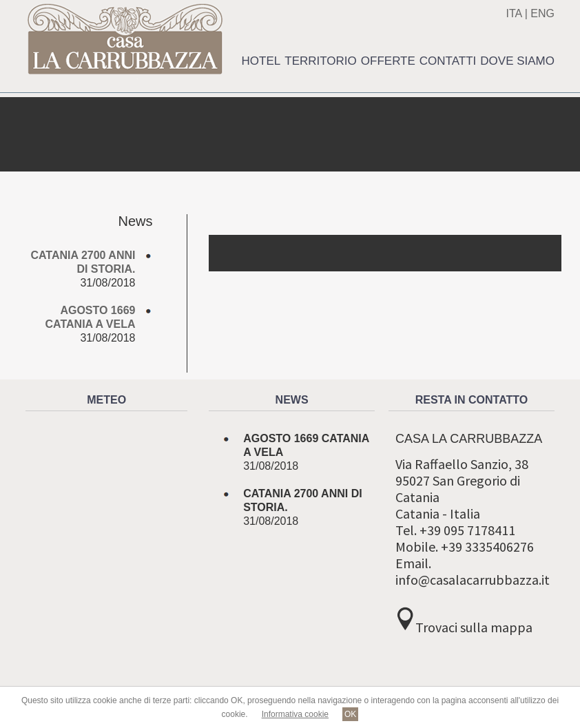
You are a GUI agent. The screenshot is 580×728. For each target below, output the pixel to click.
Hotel (261, 61)
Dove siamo (517, 61)
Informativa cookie (295, 714)
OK (350, 714)
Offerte (388, 61)
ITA (514, 13)
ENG (542, 13)
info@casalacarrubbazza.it (473, 580)
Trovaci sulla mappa (474, 627)
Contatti (448, 61)
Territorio (321, 61)
